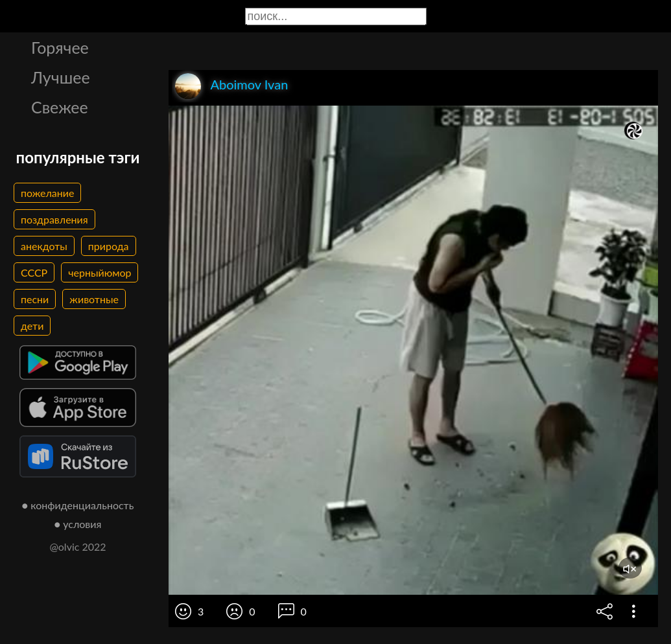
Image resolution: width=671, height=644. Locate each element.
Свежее (60, 107)
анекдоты (44, 246)
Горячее (60, 47)
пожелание (47, 193)
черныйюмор (100, 272)
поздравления (54, 219)
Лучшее (61, 77)
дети (32, 326)
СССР (34, 272)
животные (94, 299)
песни (35, 299)
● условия (78, 524)
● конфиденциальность (78, 505)
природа (109, 246)
